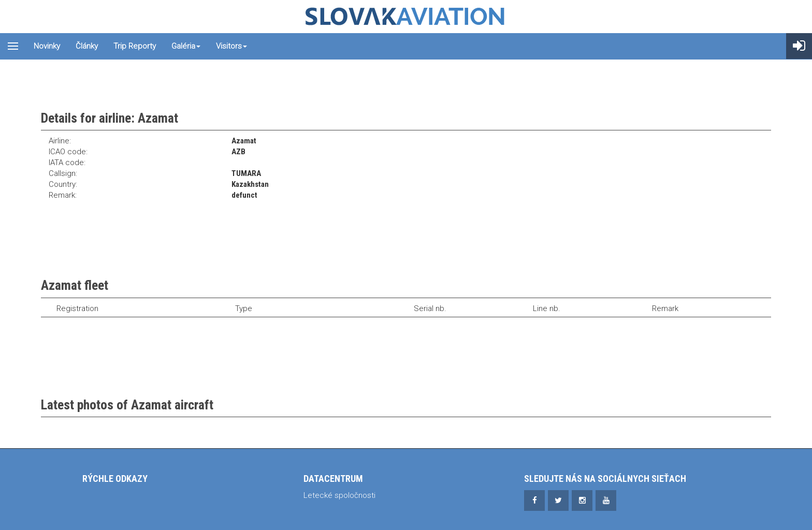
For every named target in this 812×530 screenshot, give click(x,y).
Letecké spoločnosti (339, 495)
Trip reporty (135, 46)
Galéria (186, 46)
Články (87, 46)
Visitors (231, 46)
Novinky (47, 46)
